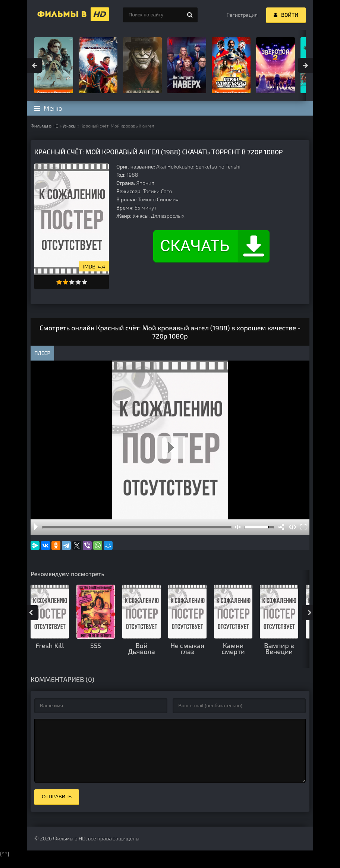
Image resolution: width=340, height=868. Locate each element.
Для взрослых (168, 216)
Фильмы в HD (45, 126)
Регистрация (242, 15)
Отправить (57, 808)
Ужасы (70, 126)
